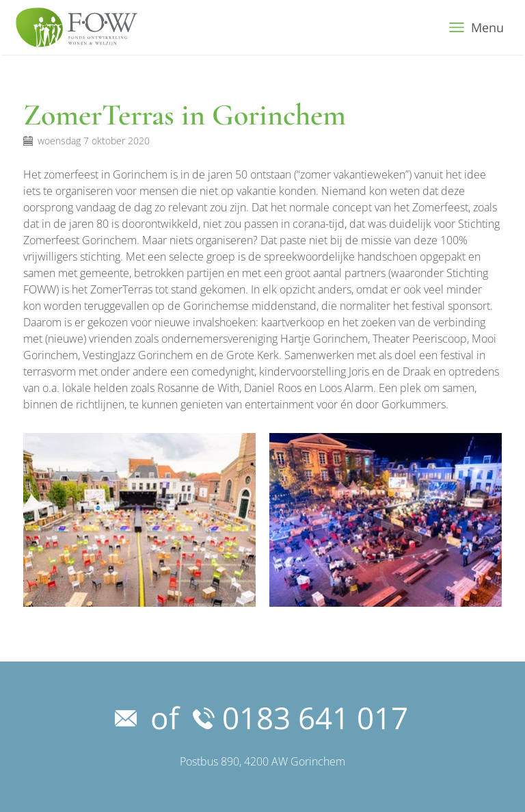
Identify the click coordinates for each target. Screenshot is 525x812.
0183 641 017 (300, 718)
